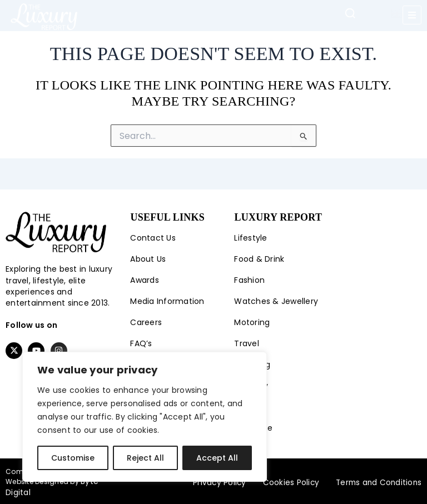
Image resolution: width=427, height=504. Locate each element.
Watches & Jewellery (276, 301)
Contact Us (153, 238)
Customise (73, 458)
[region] (145, 417)
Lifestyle (250, 238)
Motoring (252, 322)
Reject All (145, 458)
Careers (146, 322)
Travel (247, 343)
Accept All (217, 458)
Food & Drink (259, 259)
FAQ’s (141, 343)
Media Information (167, 301)
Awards (145, 280)
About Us (148, 259)
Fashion (249, 280)
